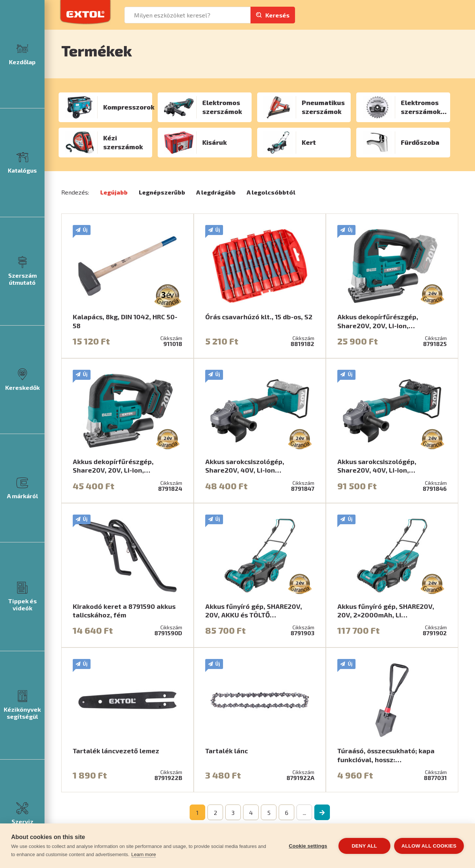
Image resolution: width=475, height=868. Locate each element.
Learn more (144, 854)
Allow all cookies (429, 846)
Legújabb (114, 192)
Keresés (277, 15)
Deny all (364, 846)
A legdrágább (216, 192)
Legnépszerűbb (162, 192)
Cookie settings (308, 846)
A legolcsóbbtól (271, 192)
